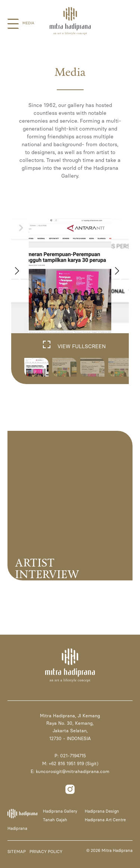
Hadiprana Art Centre (105, 820)
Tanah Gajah (55, 820)
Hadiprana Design (102, 811)
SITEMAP (17, 852)
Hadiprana (17, 829)
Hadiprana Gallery (60, 811)
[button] (120, 275)
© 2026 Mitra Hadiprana (109, 851)
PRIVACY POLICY (46, 852)
